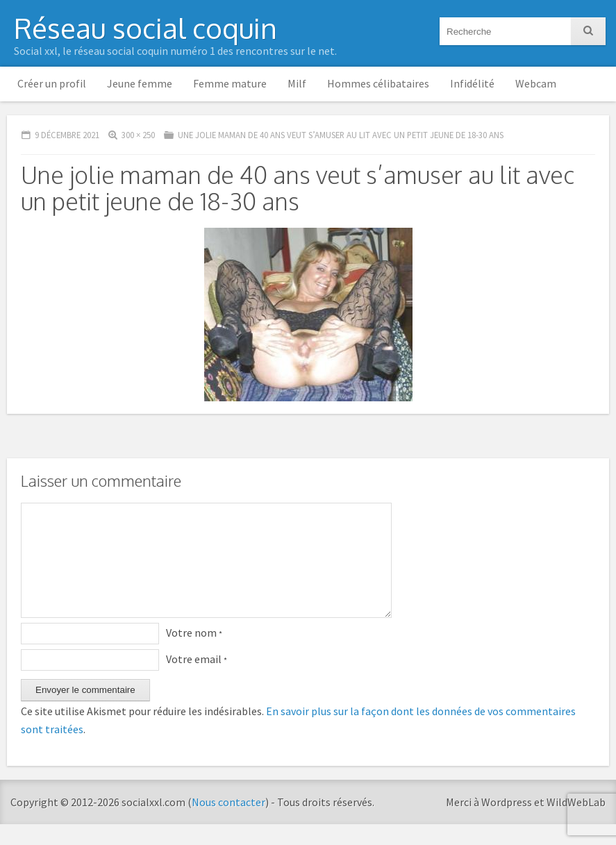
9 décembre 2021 (67, 135)
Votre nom (194, 653)
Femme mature (230, 83)
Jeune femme (140, 83)
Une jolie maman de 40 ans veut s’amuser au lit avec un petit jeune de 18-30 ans (341, 135)
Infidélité (472, 83)
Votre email (197, 680)
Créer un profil (52, 83)
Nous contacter (228, 823)
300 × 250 (138, 135)
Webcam (536, 83)
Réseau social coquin (145, 28)
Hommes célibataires (378, 83)
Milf (297, 83)
